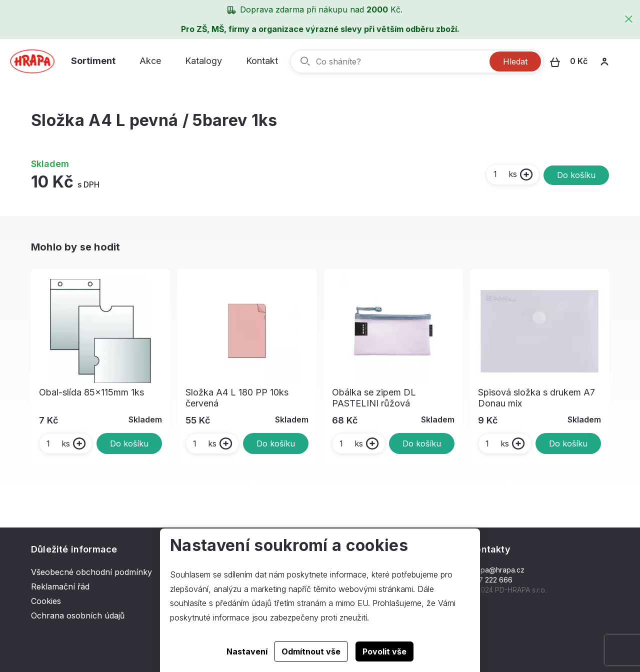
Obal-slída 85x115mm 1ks (91, 392)
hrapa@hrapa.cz (497, 570)
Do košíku (576, 175)
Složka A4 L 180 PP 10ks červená (237, 398)
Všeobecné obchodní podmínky (91, 572)
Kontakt (262, 61)
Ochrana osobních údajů (78, 615)
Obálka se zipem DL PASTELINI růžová (374, 398)
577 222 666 (491, 580)
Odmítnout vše (311, 651)
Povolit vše (384, 651)
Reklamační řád (60, 586)
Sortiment (93, 61)
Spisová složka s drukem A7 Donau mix (536, 398)
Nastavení (247, 651)
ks (505, 174)
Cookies (46, 601)
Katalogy (203, 61)
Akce (150, 61)
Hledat (515, 61)
